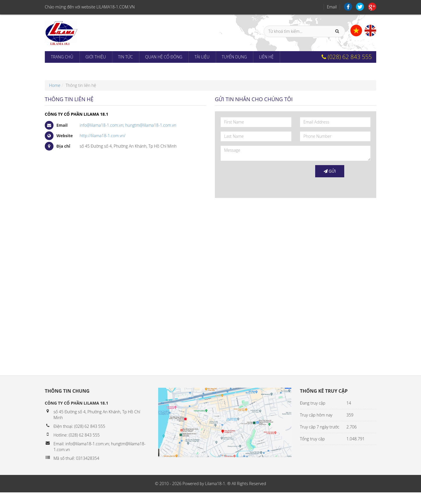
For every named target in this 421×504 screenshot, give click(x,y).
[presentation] (265, 176)
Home (55, 85)
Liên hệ (266, 57)
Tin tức (125, 57)
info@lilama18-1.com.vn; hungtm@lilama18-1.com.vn (128, 125)
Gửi (330, 171)
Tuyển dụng (234, 57)
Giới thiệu (96, 57)
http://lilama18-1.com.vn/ (102, 136)
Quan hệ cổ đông (164, 57)
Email (332, 7)
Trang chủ (62, 57)
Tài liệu (202, 57)
